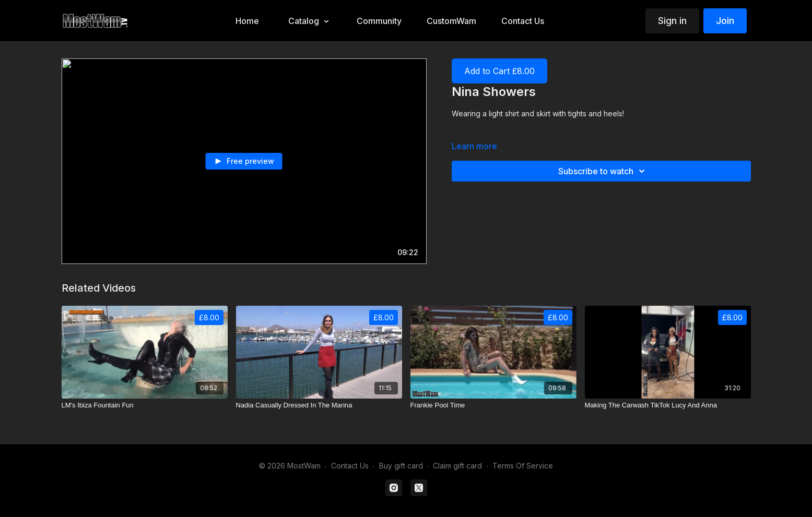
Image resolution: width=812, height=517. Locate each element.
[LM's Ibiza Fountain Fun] (145, 405)
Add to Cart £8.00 (499, 71)
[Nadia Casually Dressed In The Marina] (319, 405)
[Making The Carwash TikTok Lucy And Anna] (668, 405)
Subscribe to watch (603, 171)
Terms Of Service (523, 466)
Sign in (672, 21)
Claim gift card (457, 466)
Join (725, 21)
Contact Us (350, 466)
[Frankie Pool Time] (493, 405)
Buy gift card (401, 466)
